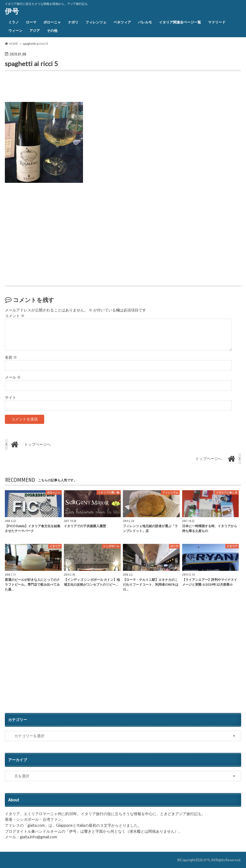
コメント (15, 316)
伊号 (12, 11)
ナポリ (73, 22)
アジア (35, 30)
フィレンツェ (96, 22)
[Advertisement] (68, 88)
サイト (11, 397)
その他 (52, 30)
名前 (11, 357)
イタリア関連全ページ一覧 (180, 22)
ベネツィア (122, 22)
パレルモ (145, 22)
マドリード (217, 22)
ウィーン (15, 30)
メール (13, 378)
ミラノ (14, 22)
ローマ (31, 22)
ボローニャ (52, 22)
